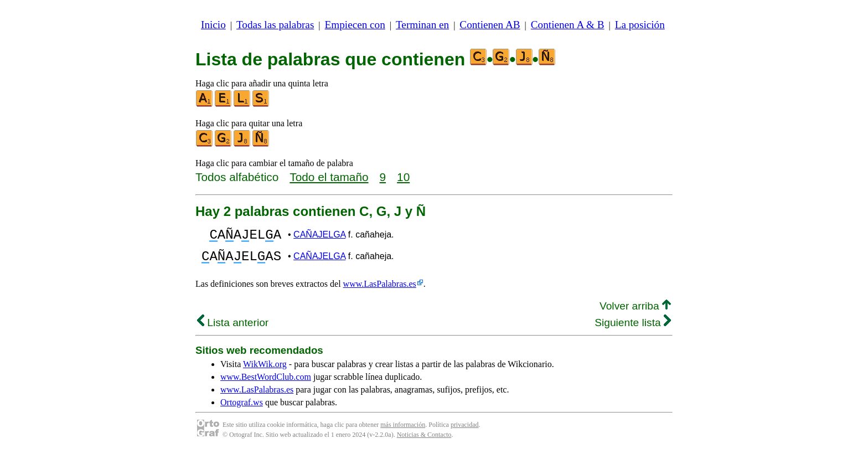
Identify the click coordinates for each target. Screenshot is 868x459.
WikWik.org (265, 371)
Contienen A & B (568, 25)
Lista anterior (233, 329)
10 (403, 177)
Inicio (213, 25)
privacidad (465, 431)
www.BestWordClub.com (266, 383)
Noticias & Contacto (424, 441)
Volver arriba (635, 313)
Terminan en (422, 25)
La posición (640, 25)
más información (403, 431)
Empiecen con (355, 25)
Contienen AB (490, 25)
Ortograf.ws (242, 409)
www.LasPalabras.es (380, 290)
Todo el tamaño (329, 177)
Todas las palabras (275, 25)
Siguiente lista (633, 329)
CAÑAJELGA (319, 236)
